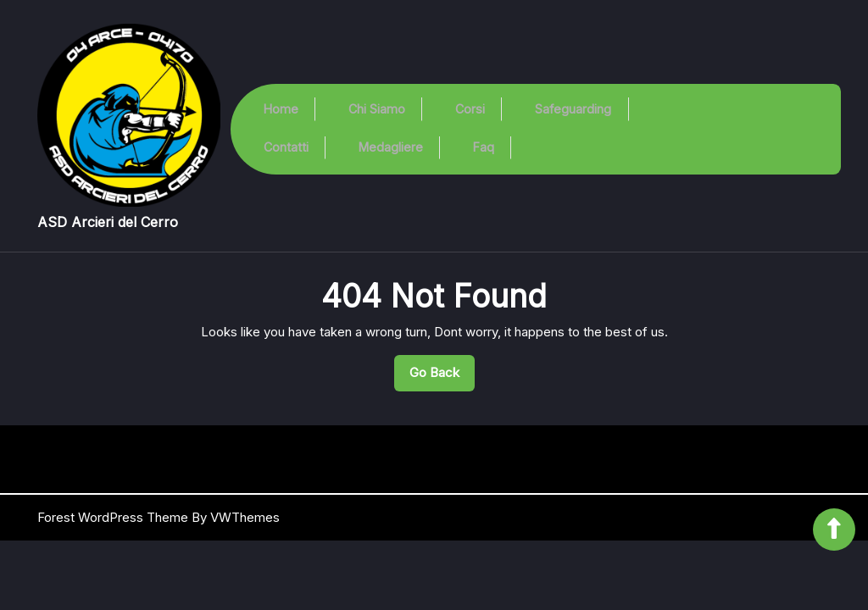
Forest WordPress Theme (113, 517)
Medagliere (389, 145)
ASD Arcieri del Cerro (108, 222)
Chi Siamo (375, 113)
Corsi (470, 113)
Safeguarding (576, 113)
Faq (485, 145)
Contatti (282, 145)
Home (278, 113)
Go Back (442, 377)
